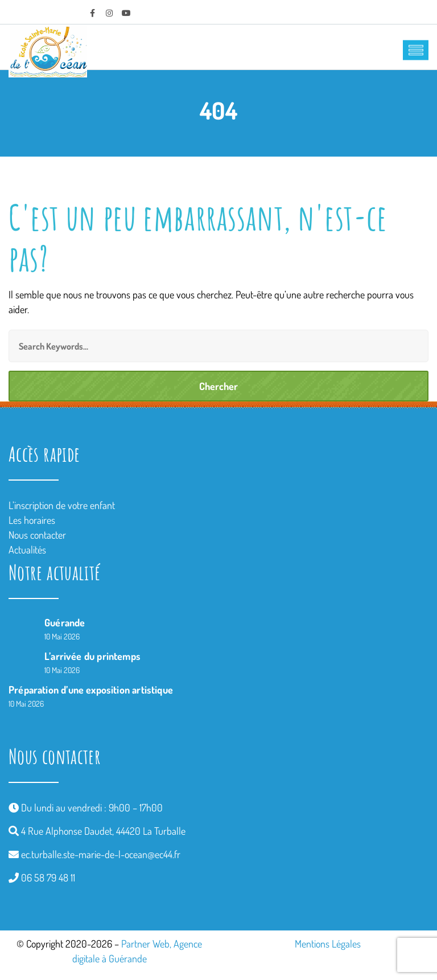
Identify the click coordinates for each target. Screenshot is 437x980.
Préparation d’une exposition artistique (91, 690)
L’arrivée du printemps (92, 656)
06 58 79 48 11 (48, 878)
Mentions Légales (328, 944)
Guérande (65, 622)
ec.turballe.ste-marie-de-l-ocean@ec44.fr (101, 854)
